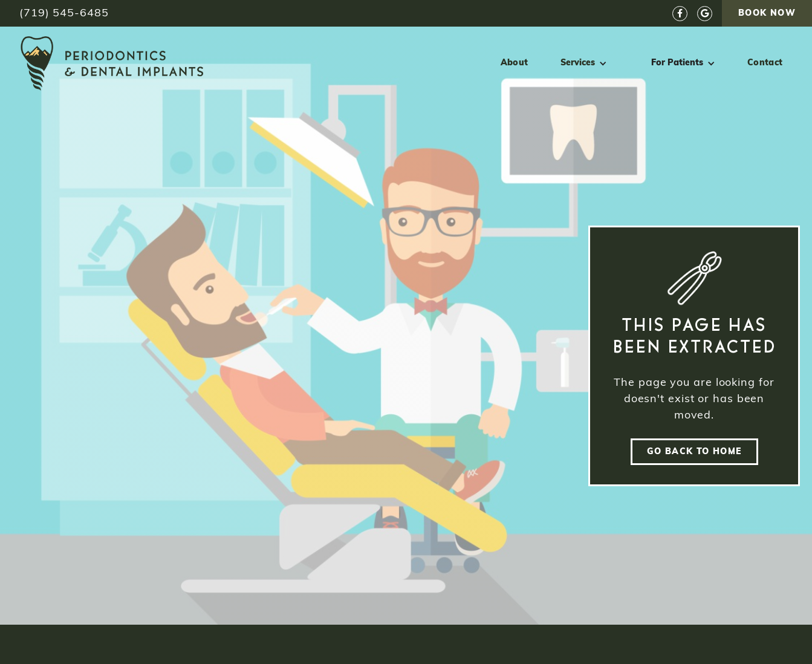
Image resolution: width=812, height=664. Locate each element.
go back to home (694, 452)
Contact (765, 63)
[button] (584, 63)
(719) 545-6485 (64, 14)
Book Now (767, 14)
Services (578, 63)
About (515, 63)
